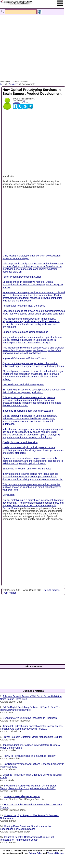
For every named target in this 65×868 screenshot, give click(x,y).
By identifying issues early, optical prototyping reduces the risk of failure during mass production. (34, 391)
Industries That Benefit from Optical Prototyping (28, 411)
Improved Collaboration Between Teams (24, 358)
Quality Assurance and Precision (20, 442)
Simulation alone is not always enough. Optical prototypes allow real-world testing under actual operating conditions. (34, 312)
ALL (2, 84)
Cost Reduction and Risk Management (23, 385)
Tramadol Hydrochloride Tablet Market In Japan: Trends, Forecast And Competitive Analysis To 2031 (32, 727)
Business (13, 84)
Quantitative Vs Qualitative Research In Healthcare (30, 718)
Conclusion (9, 495)
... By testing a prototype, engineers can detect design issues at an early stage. (33, 224)
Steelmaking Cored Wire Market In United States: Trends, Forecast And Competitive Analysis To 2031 (29, 787)
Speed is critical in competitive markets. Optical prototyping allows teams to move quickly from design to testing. (33, 285)
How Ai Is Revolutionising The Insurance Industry (29, 756)
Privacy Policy (36, 853)
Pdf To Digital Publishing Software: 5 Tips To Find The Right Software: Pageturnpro (30, 708)
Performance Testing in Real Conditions (24, 306)
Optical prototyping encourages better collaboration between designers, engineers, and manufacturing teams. (33, 365)
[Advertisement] (32, 44)
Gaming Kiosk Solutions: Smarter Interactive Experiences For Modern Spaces (26, 828)
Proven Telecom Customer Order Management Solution (33, 737)
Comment (16, 103)
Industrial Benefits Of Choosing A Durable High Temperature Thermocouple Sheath (27, 838)
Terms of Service (56, 853)
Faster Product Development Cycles (22, 277)
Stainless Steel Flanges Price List (22, 796)
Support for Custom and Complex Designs (25, 332)
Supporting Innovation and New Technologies (27, 469)
